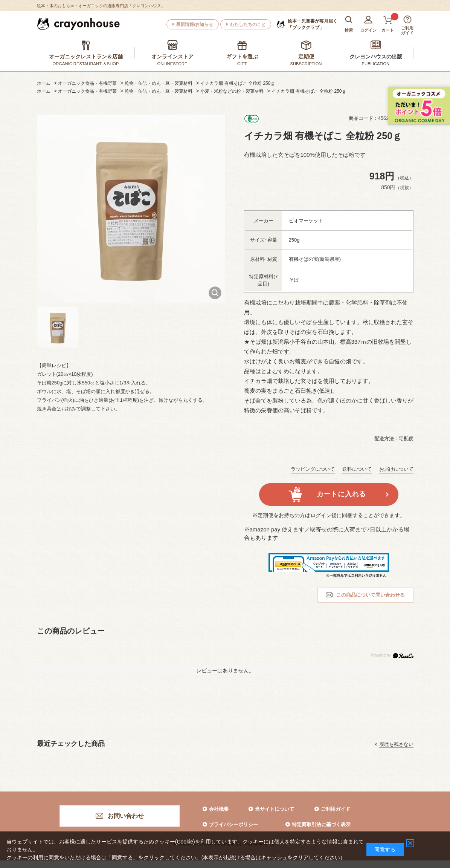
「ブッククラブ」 (313, 24)
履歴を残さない (396, 744)
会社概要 (219, 809)
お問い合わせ (126, 816)
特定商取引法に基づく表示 (321, 824)
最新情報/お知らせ (194, 24)
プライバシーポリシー (233, 824)
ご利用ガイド (336, 809)
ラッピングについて (313, 469)
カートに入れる (341, 494)
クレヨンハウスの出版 (376, 57)
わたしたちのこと (248, 24)
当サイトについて (275, 809)
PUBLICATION (376, 64)
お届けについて (396, 469)
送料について (357, 469)
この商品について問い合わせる (371, 595)
